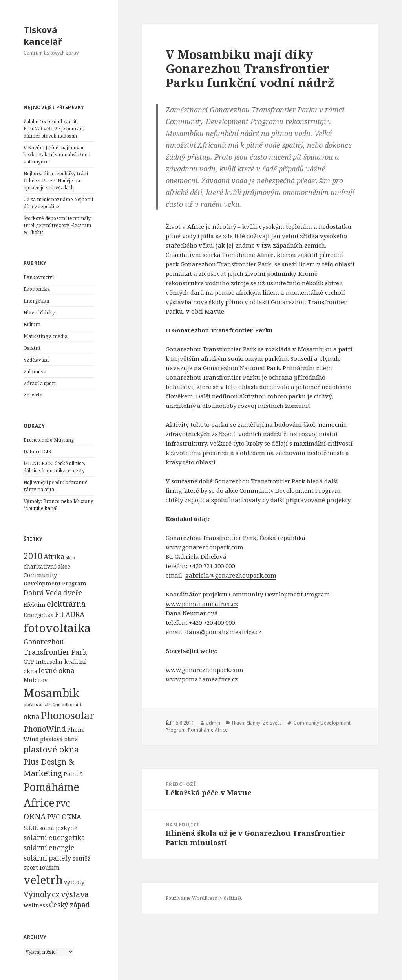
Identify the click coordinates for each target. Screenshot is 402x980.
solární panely (48, 858)
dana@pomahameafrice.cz (223, 632)
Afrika (54, 557)
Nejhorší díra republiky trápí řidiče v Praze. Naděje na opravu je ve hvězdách (56, 181)
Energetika (36, 301)
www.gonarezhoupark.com (205, 547)
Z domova (35, 372)
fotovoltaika (57, 628)
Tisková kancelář (43, 35)
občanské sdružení (42, 705)
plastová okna (59, 739)
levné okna (57, 671)
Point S (73, 774)
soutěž (81, 858)
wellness (36, 905)
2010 (33, 556)
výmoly (74, 882)
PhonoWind (45, 729)
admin (213, 723)
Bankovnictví (39, 277)
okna (32, 717)
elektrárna (66, 604)
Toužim (49, 867)
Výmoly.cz (42, 894)
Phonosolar (68, 715)
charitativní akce (47, 566)
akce (70, 558)
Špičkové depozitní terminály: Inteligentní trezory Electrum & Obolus (58, 225)
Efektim (35, 605)
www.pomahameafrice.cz (202, 604)
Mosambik (51, 693)
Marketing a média (46, 336)
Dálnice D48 (37, 452)
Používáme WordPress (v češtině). (204, 898)
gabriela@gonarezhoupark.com (231, 575)
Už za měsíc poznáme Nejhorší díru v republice (58, 203)
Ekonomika (37, 289)
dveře (73, 593)
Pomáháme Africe (208, 730)
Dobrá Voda (43, 593)
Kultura (32, 324)
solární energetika (54, 838)
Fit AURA (70, 614)
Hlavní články (39, 313)
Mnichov (36, 680)
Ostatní (32, 348)
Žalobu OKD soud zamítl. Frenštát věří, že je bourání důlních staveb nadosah (54, 129)
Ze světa (33, 395)
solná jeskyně (58, 828)
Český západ (69, 905)
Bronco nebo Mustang (49, 440)
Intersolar (49, 662)
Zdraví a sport (40, 383)
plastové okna (51, 749)
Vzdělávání (36, 360)
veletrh (43, 880)
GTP (29, 662)
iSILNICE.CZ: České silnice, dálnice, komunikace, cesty (54, 467)
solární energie (49, 848)
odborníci (71, 705)
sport (31, 867)
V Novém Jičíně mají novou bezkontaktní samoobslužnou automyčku (57, 155)
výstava (75, 894)
